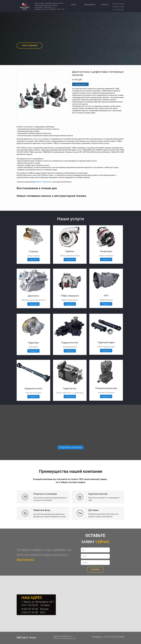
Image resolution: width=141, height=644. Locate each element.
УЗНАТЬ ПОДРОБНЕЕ (30, 46)
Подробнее (33, 260)
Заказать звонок (80, 84)
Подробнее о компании (70, 447)
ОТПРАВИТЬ (95, 570)
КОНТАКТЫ (105, 5)
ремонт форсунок (44, 182)
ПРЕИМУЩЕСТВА (90, 5)
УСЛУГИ (73, 5)
